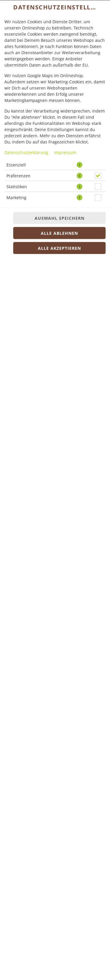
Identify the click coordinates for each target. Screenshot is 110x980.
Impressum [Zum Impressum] (65, 152)
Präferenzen (18, 175)
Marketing (16, 197)
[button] (79, 165)
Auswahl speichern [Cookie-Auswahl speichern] (60, 218)
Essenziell (16, 165)
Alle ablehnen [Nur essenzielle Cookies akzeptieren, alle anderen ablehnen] (59, 233)
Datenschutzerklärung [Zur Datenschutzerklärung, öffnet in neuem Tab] (26, 152)
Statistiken (17, 186)
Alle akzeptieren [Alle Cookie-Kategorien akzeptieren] (59, 248)
